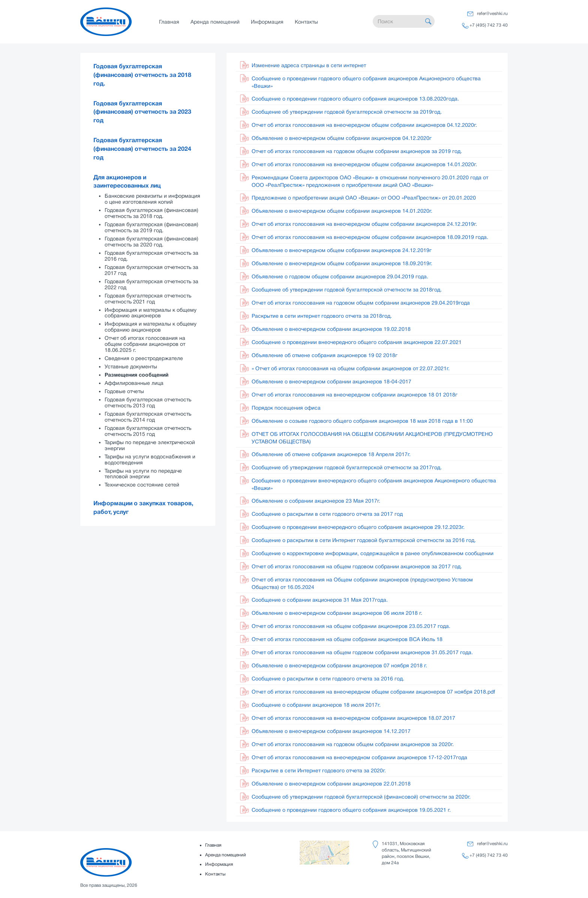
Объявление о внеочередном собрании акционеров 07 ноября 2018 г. (339, 665)
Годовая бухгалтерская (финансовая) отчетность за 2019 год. (151, 227)
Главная (169, 22)
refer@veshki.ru (492, 14)
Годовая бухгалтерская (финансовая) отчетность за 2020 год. (151, 242)
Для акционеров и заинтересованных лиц (127, 182)
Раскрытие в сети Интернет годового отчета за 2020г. (319, 770)
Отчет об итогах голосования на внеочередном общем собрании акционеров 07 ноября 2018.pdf (373, 692)
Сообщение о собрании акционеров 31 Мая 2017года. (320, 600)
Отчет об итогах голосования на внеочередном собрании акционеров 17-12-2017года (359, 757)
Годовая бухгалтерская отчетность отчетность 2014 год (148, 417)
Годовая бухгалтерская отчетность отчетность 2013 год (148, 402)
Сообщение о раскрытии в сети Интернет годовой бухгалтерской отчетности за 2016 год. (364, 540)
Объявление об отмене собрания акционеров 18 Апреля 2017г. (331, 454)
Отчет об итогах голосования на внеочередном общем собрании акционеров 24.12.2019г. (364, 224)
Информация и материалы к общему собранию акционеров (151, 313)
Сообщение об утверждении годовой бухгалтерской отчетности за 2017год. (347, 467)
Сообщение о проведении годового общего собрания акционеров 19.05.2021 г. (351, 810)
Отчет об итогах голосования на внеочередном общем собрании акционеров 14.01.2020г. (364, 164)
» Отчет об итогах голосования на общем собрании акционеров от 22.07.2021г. (351, 368)
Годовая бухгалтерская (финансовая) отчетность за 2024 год (142, 149)
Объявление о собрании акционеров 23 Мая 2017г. (316, 501)
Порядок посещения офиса (286, 408)
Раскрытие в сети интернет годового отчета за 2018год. (322, 316)
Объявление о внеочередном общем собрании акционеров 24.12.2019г (342, 250)
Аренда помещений (215, 22)
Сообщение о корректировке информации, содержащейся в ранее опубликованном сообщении (373, 553)
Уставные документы (131, 366)
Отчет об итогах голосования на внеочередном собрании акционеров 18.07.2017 (353, 718)
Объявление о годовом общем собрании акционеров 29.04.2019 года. (340, 276)
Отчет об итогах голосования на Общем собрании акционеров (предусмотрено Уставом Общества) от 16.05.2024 (362, 583)
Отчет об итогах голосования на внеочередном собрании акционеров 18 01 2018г (355, 395)
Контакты (306, 22)
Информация (267, 22)
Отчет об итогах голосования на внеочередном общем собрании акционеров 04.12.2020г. (364, 125)
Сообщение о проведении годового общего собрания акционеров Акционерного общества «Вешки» (366, 82)
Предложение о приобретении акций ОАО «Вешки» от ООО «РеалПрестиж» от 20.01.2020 (364, 198)
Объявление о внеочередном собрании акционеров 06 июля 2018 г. (337, 613)
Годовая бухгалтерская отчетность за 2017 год (151, 270)
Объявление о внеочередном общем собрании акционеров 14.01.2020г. (342, 211)
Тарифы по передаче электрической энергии (150, 445)
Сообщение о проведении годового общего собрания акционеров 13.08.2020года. (355, 99)
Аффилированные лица (134, 383)
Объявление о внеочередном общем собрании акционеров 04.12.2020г (342, 138)
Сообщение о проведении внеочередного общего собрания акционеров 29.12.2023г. (358, 527)
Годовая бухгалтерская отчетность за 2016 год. (151, 256)
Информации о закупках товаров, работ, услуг (143, 508)
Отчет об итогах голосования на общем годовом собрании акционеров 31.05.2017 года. (362, 652)
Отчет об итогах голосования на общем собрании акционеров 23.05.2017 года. (351, 626)
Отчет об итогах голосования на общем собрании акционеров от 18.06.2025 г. (145, 344)
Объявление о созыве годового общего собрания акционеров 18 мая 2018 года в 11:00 (362, 421)
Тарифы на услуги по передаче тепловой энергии (143, 474)
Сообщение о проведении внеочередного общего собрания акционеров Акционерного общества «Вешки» (374, 484)
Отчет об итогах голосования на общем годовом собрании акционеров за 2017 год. (357, 566)
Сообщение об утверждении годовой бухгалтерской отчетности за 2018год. (347, 290)
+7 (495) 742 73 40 (489, 25)
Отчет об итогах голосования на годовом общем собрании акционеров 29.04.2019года (361, 303)
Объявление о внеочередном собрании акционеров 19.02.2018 (331, 329)
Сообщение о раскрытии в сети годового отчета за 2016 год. (328, 679)
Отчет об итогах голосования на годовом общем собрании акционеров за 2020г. (353, 744)
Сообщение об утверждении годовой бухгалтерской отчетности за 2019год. (347, 112)
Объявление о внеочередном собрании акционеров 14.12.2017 (331, 731)
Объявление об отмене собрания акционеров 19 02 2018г (325, 355)
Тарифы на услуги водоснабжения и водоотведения (150, 460)
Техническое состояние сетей (142, 485)
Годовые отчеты (124, 391)
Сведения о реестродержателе (144, 358)
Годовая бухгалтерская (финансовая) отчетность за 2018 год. (142, 75)
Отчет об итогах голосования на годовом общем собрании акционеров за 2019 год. (357, 151)
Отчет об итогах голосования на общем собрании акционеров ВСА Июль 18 (347, 639)
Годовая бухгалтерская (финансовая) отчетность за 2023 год (142, 112)
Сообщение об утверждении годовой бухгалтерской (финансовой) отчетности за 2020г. (361, 797)
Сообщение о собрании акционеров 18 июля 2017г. (316, 705)
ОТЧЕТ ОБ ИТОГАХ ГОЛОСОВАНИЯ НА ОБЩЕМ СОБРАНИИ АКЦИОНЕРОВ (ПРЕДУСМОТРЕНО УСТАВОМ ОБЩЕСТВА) (372, 438)
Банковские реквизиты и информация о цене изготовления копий (152, 199)
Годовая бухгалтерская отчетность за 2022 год (151, 284)
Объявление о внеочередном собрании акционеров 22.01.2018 (331, 784)
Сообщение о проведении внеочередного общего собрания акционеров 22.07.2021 (357, 342)
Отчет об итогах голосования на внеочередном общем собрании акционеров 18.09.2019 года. (370, 237)
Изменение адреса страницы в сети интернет (309, 65)
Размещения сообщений (136, 375)
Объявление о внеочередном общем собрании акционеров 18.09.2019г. (342, 263)
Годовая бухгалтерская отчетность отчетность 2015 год (148, 431)
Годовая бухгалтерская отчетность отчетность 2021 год (148, 299)
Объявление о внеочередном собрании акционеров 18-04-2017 (331, 381)
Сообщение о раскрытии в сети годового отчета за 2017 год (327, 514)
